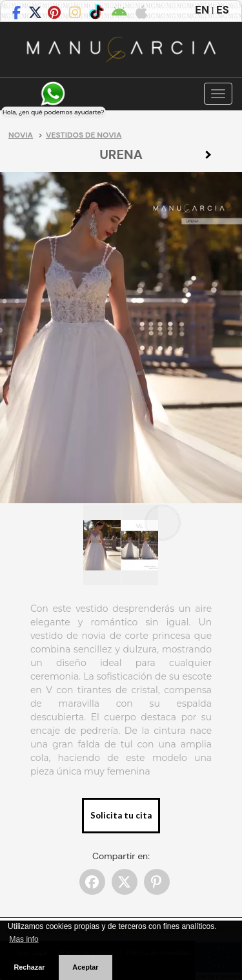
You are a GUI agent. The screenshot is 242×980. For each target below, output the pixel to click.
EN (202, 10)
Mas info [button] (24, 939)
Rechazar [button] (29, 967)
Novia (21, 135)
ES (223, 10)
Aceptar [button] (85, 967)
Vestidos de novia (84, 135)
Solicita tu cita (121, 815)
